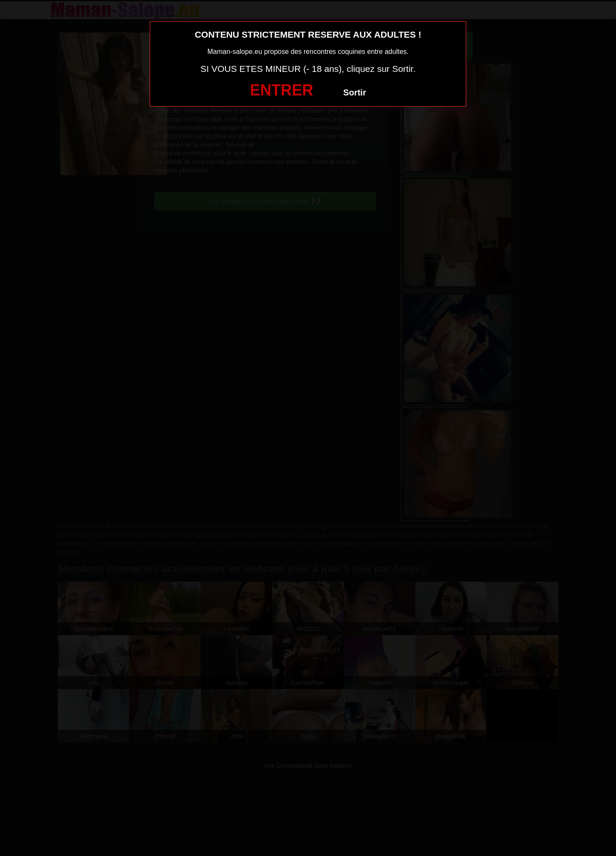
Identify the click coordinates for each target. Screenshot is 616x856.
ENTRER (281, 90)
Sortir (354, 92)
